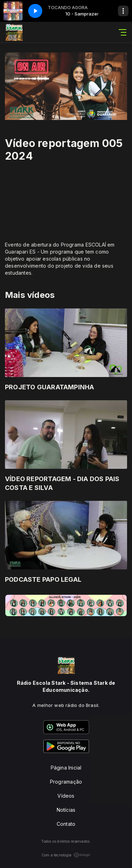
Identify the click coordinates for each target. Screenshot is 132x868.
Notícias (66, 810)
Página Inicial (66, 768)
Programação (66, 782)
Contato (66, 824)
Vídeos (66, 796)
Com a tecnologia (66, 855)
